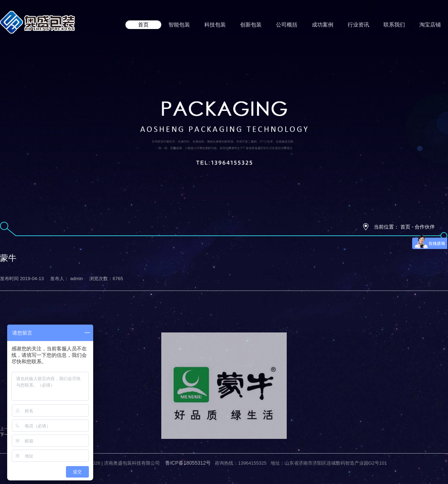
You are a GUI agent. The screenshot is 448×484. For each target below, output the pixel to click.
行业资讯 (358, 25)
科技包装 (215, 25)
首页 (143, 25)
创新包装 (251, 25)
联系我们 (394, 25)
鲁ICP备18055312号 (188, 459)
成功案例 (323, 25)
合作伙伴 (425, 227)
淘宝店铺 (430, 25)
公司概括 (287, 25)
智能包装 (179, 25)
